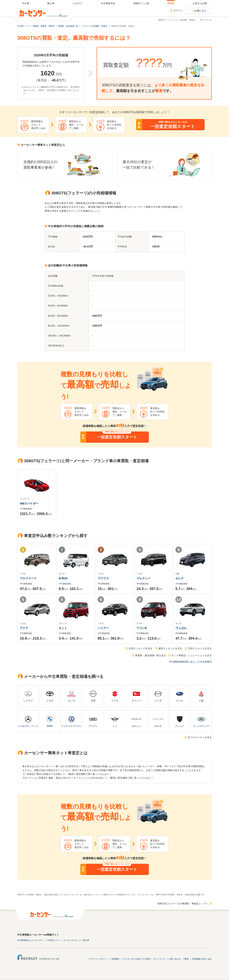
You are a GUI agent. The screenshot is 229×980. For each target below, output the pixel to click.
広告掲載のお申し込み (202, 959)
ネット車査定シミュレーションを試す (191, 655)
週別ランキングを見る (170, 649)
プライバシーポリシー (98, 959)
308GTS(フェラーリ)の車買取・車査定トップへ (183, 904)
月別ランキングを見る (200, 649)
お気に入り (200, 11)
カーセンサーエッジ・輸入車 (76, 940)
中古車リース (53, 940)
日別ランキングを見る (140, 649)
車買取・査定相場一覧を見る (151, 655)
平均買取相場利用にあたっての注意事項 (190, 662)
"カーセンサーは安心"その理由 (136, 959)
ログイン (178, 11)
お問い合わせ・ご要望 (179, 959)
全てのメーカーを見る (200, 737)
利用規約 (115, 959)
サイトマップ (206, 20)
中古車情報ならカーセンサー (30, 940)
